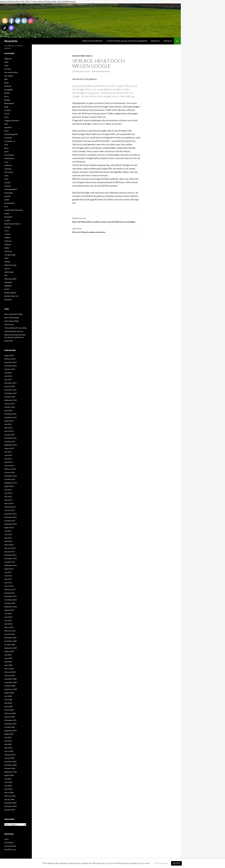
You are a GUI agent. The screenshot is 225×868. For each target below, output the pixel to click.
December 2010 (10, 596)
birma (7, 96)
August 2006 (9, 775)
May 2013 (8, 497)
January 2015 (9, 435)
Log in (7, 839)
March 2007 (9, 751)
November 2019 (10, 393)
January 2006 (9, 799)
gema (6, 148)
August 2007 (9, 734)
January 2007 (9, 758)
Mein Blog (168, 41)
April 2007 (8, 748)
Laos (6, 162)
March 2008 (9, 710)
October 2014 (10, 441)
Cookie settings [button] (160, 863)
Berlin (7, 83)
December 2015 (10, 414)
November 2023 (10, 366)
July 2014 (8, 452)
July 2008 (8, 696)
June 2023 (8, 376)
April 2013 (8, 500)
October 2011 (10, 562)
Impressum (155, 41)
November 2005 (10, 806)
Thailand (8, 244)
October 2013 (10, 479)
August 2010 (9, 610)
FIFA (6, 145)
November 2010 (10, 600)
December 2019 (10, 390)
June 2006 (8, 782)
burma (7, 114)
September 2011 (11, 565)
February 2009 (10, 672)
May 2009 (8, 662)
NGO (6, 179)
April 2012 (8, 541)
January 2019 (9, 404)
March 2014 (9, 466)
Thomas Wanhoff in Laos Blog (15, 328)
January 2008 (9, 717)
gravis (7, 152)
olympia (7, 182)
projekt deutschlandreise (14, 210)
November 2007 (10, 724)
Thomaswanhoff (102, 71)
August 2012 (9, 527)
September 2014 (11, 445)
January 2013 (9, 510)
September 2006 (11, 772)
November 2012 (10, 517)
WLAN (7, 289)
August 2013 (9, 486)
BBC (6, 79)
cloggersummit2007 (12, 121)
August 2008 (9, 693)
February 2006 (10, 796)
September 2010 (11, 607)
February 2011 (10, 589)
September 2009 (11, 648)
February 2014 (10, 469)
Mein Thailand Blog (12, 318)
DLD (6, 124)
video (6, 258)
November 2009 (10, 641)
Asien (6, 65)
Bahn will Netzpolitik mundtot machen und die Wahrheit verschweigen (106, 220)
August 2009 (9, 651)
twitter (7, 248)
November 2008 (10, 682)
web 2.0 (89, 56)
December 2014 (10, 438)
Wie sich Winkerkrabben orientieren (106, 230)
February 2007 (10, 755)
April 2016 (8, 410)
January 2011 (9, 593)
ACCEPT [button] (176, 863)
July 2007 (8, 737)
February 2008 (10, 713)
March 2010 (9, 627)
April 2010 (8, 624)
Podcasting (8, 193)
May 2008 (8, 703)
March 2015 (9, 431)
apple (6, 62)
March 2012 (9, 545)
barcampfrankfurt (11, 72)
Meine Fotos (9, 324)
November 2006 (10, 765)
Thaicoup (8, 241)
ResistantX (8, 217)
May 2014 (8, 459)
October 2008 (10, 686)
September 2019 (11, 400)
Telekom (7, 238)
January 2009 (9, 675)
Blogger (7, 100)
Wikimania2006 (10, 279)
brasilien (8, 110)
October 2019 (10, 397)
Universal (8, 251)
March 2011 (9, 586)
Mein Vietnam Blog (11, 321)
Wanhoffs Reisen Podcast (14, 331)
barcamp (8, 69)
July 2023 (8, 373)
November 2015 (10, 417)
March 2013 (9, 503)
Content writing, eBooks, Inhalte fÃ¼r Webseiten (127, 41)
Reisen (7, 213)
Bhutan (7, 93)
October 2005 (10, 810)
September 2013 (11, 483)
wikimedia (8, 282)
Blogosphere (79, 56)
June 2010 (8, 617)
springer (7, 227)
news (6, 176)
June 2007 (8, 741)
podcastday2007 (11, 189)
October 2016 (10, 407)
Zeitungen (8, 299)
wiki (6, 275)
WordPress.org (10, 849)
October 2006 (10, 768)
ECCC (7, 131)
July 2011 (8, 572)
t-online (7, 234)
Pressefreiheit (9, 203)
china (6, 117)
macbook (8, 169)
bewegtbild (8, 90)
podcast (7, 186)
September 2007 (11, 731)
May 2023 (8, 380)
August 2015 (9, 421)
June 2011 (8, 576)
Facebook (8, 138)
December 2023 (10, 362)
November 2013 (10, 476)
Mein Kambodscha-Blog (13, 314)
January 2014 (9, 472)
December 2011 (10, 555)
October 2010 (10, 603)
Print (6, 207)
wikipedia (8, 286)
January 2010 (9, 634)
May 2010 (8, 620)
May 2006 (8, 786)
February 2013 (10, 507)
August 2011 (9, 569)
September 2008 (11, 689)
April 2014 (8, 462)
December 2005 (10, 803)
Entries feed (9, 843)
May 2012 (8, 538)
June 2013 (8, 493)
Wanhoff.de (11, 41)
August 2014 (9, 448)
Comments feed (10, 846)
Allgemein (8, 59)
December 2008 (10, 679)
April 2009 (8, 665)
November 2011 (10, 558)
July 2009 (8, 655)
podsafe (7, 196)
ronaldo (7, 220)
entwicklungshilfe (11, 134)
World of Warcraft (11, 296)
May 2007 (8, 744)
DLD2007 (8, 127)
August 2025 (9, 355)
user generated (10, 255)
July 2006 (8, 779)
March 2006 (9, 792)
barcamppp (9, 76)
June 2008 (8, 700)
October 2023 (10, 369)
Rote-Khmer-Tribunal (12, 224)
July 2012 (8, 531)
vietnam (7, 262)
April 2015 (8, 428)
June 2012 (8, 534)
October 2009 (10, 645)
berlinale (8, 86)
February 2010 (10, 631)
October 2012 (10, 521)
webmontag (9, 272)
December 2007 (10, 720)
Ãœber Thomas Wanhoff (92, 41)
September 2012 (11, 524)
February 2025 (10, 359)
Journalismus (9, 155)
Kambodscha (9, 158)
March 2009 (9, 669)
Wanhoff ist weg (10, 265)
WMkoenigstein (10, 293)
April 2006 (8, 789)
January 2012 (9, 552)
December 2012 (10, 514)
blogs (6, 107)
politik (7, 200)
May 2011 (8, 579)
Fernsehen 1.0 (10, 141)
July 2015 (8, 424)
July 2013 (8, 490)
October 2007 (10, 727)
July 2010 (8, 614)
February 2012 (10, 548)
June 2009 (8, 658)
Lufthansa (8, 165)
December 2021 (10, 383)
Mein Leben (9, 172)
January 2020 (9, 386)
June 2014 (8, 455)
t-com (7, 231)
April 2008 (8, 706)
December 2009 (10, 638)
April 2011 (8, 583)
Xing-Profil (8, 341)
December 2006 (10, 762)
